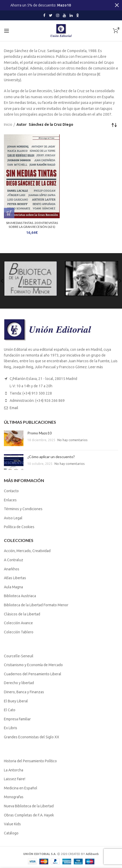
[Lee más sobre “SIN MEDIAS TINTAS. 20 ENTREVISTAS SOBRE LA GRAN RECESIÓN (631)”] (9, 213)
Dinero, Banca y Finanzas (24, 692)
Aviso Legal (13, 518)
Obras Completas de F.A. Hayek (29, 815)
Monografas (14, 797)
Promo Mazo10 (39, 433)
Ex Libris (11, 728)
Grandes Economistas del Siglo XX (32, 737)
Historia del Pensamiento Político (30, 761)
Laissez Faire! (15, 779)
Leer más (96, 367)
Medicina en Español (21, 788)
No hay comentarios (72, 440)
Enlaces (10, 500)
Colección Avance (18, 623)
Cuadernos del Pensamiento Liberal (33, 674)
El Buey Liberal (16, 701)
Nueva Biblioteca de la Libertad (29, 806)
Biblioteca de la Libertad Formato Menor (36, 605)
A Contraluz (14, 560)
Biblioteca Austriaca (20, 596)
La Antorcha (14, 770)
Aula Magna (13, 587)
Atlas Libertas (15, 578)
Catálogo (11, 833)
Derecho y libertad (19, 683)
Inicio (8, 124)
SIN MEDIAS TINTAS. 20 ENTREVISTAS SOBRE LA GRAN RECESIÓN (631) (32, 225)
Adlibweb (92, 854)
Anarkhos (12, 569)
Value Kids (12, 824)
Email (14, 408)
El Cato (10, 710)
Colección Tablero (19, 632)
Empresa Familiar (17, 719)
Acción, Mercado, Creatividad (27, 551)
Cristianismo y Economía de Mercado (33, 665)
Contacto (11, 491)
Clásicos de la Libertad (22, 614)
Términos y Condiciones (23, 509)
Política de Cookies (19, 527)
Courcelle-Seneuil (19, 656)
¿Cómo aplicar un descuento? (51, 457)
